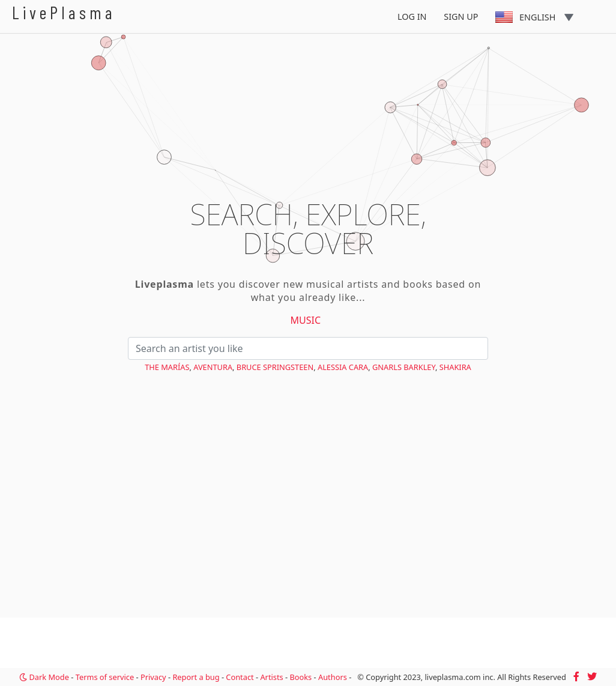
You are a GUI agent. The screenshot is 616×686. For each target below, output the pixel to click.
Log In (412, 17)
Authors (333, 677)
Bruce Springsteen (275, 367)
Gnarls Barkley (404, 367)
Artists (271, 677)
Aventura (213, 367)
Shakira (455, 367)
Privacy (153, 677)
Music (306, 320)
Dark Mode (44, 677)
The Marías (167, 367)
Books (300, 677)
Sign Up (461, 17)
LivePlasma (64, 12)
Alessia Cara (343, 367)
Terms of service (105, 677)
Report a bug (196, 677)
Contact (240, 677)
